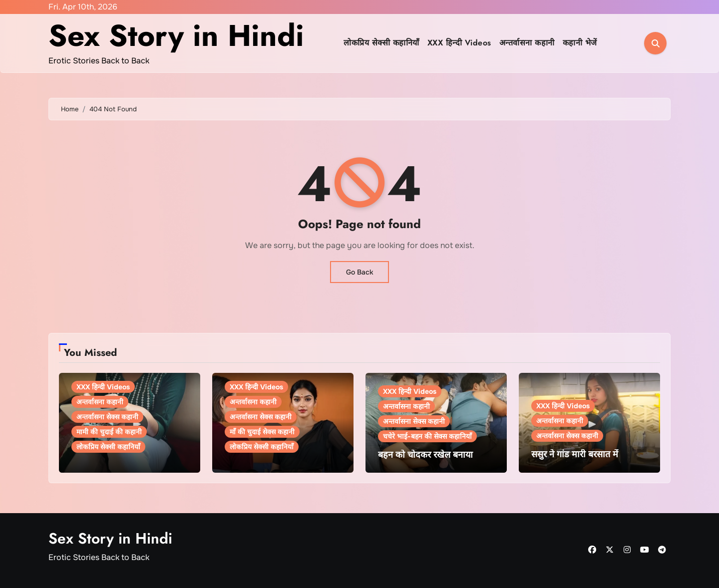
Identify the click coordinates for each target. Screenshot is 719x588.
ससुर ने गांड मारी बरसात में (575, 454)
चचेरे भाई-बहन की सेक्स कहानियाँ (427, 436)
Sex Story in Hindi (176, 36)
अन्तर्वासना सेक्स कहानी (107, 417)
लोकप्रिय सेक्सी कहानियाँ (381, 43)
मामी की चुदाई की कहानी (109, 432)
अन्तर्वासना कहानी (527, 43)
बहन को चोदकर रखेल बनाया (425, 455)
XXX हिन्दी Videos (459, 43)
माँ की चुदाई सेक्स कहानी (262, 432)
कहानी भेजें (580, 43)
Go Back (359, 272)
